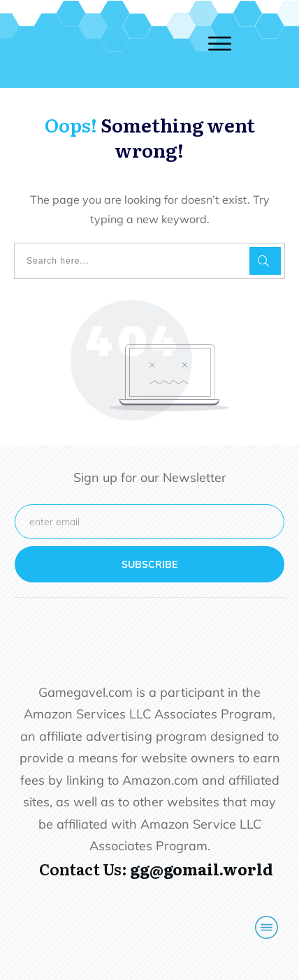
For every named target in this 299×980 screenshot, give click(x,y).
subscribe (149, 564)
